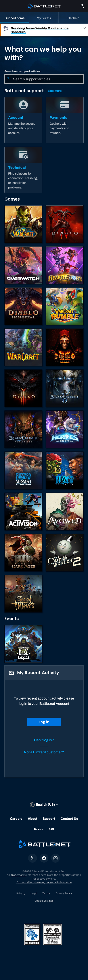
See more (55, 91)
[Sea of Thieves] (23, 594)
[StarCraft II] (65, 388)
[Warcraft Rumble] (65, 306)
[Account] (23, 120)
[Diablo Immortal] (23, 306)
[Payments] (65, 120)
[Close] (85, 30)
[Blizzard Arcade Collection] (23, 470)
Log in (44, 722)
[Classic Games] (65, 470)
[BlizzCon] (23, 644)
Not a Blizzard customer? (44, 752)
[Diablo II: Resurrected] (65, 347)
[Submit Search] (8, 79)
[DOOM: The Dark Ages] (23, 553)
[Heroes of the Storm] (65, 429)
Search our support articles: (23, 71)
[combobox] (44, 79)
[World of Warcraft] (23, 224)
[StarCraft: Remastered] (23, 429)
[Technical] (23, 170)
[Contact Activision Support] (23, 512)
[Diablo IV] (65, 224)
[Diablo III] (23, 388)
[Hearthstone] (65, 265)
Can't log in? (44, 740)
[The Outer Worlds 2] (65, 553)
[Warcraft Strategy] (23, 347)
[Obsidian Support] (65, 512)
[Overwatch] (23, 265)
